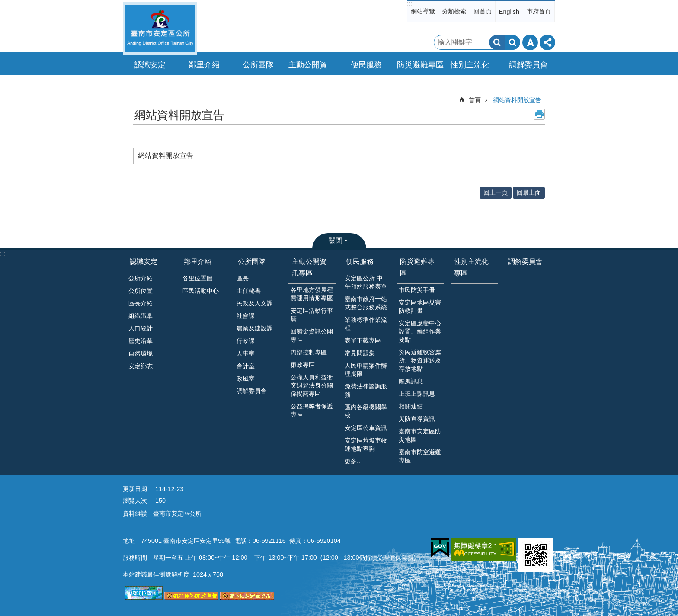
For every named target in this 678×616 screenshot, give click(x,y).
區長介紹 (141, 303)
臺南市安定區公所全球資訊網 (160, 28)
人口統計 (141, 328)
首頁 (475, 100)
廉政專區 (303, 365)
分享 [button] (547, 42)
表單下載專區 (363, 340)
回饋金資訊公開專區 (312, 335)
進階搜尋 (512, 42)
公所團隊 (252, 261)
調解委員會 (528, 65)
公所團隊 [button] (258, 65)
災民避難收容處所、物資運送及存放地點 (420, 360)
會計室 (246, 366)
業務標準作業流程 (366, 324)
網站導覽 (423, 11)
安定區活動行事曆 (312, 315)
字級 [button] (530, 42)
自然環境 (141, 353)
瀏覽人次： (138, 500)
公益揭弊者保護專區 (312, 410)
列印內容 (539, 114)
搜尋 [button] (497, 42)
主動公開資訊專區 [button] (313, 65)
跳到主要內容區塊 (5, 5)
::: (410, 4)
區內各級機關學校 (366, 411)
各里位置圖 (198, 278)
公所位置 (141, 291)
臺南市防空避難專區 (420, 456)
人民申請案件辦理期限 (366, 370)
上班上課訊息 (417, 394)
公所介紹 (141, 278)
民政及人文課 (255, 303)
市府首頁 (539, 11)
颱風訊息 (411, 381)
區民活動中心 (201, 291)
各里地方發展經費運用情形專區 (312, 294)
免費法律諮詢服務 (366, 390)
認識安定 (144, 261)
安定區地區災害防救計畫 (420, 306)
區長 (243, 278)
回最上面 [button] (529, 192)
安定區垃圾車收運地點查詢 (366, 444)
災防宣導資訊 (417, 419)
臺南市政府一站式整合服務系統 (366, 303)
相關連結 (411, 406)
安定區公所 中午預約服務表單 (366, 282)
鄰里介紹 (198, 261)
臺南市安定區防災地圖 (420, 435)
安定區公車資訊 (366, 428)
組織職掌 (141, 316)
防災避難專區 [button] (420, 65)
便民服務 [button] (366, 65)
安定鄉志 (141, 366)
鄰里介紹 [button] (204, 65)
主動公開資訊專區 (309, 267)
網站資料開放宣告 (517, 100)
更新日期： (138, 489)
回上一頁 (496, 192)
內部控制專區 (309, 352)
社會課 (246, 316)
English (509, 12)
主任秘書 (249, 291)
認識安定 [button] (150, 65)
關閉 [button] (336, 241)
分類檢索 (454, 11)
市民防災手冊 (417, 290)
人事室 (246, 353)
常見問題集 (360, 353)
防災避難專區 (417, 267)
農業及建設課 (255, 328)
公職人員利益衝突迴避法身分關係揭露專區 (312, 385)
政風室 (246, 379)
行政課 (246, 341)
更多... (353, 461)
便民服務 (360, 261)
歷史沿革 (141, 341)
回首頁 (483, 11)
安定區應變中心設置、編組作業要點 (420, 331)
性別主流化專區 (475, 65)
